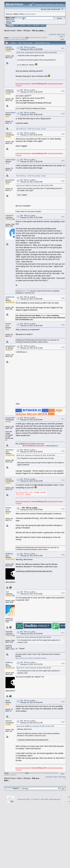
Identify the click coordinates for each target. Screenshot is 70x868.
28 (23, 39)
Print (62, 39)
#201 (63, 48)
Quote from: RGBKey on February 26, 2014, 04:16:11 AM (35, 726)
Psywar (43, 315)
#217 (63, 633)
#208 (63, 298)
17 (41, 38)
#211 (63, 419)
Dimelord (9, 450)
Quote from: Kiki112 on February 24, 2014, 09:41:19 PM (35, 186)
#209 (63, 325)
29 (26, 39)
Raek (8, 701)
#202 (63, 91)
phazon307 (10, 418)
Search (23, 25)
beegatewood (11, 346)
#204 (63, 134)
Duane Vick (8, 325)
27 (21, 39)
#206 (63, 181)
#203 (63, 114)
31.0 (13, 21)
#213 (63, 480)
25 (16, 39)
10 (24, 38)
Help (17, 25)
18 (43, 38)
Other (20, 31)
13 (32, 38)
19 (46, 38)
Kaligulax (10, 90)
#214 (63, 509)
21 (7, 39)
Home (11, 25)
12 (30, 38)
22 (10, 39)
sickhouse (10, 297)
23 (12, 39)
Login (29, 25)
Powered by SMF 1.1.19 (26, 799)
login (26, 14)
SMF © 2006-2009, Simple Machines (48, 799)
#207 (63, 217)
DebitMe (9, 632)
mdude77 (9, 216)
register (33, 14)
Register (36, 25)
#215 (63, 555)
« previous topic (55, 34)
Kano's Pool (26, 291)
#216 (63, 593)
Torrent (9, 23)
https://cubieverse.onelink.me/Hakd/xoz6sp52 (31, 658)
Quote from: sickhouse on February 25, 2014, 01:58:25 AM (36, 455)
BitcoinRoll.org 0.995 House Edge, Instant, (31, 129)
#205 (63, 161)
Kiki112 (9, 47)
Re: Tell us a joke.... (29, 47)
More (43, 25)
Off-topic (27, 31)
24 (14, 39)
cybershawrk (11, 113)
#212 (63, 451)
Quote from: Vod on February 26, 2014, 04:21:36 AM (34, 637)
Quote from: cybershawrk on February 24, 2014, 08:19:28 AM (37, 53)
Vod (7, 592)
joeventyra (10, 180)
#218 (63, 663)
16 (39, 38)
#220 (63, 722)
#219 (63, 702)
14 (34, 38)
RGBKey (9, 554)
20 (5, 39)
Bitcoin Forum (10, 31)
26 (19, 39)
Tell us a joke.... (39, 31)
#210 (63, 347)
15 (37, 38)
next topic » (62, 35)
